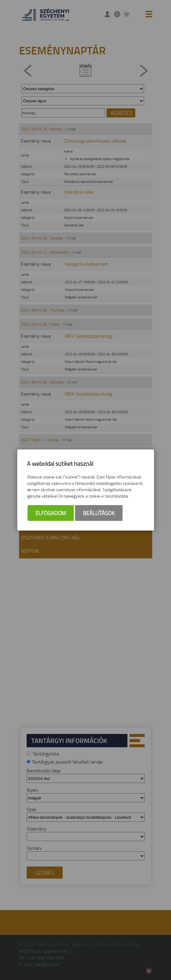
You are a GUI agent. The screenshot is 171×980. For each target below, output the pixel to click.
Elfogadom (51, 513)
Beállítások (99, 513)
